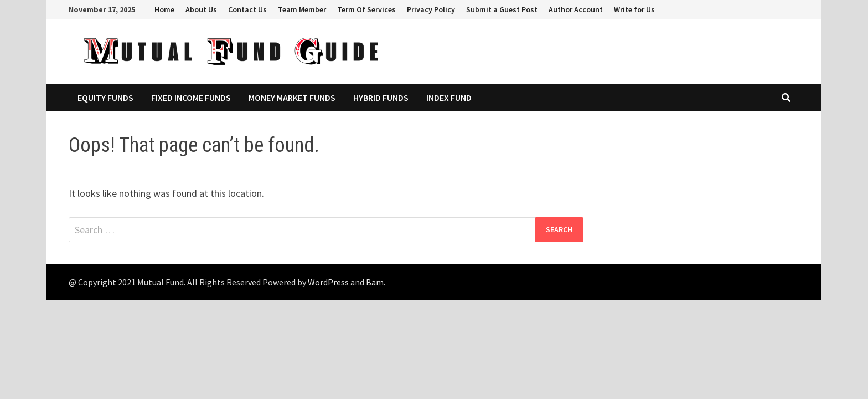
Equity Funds (105, 98)
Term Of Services (366, 9)
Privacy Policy (431, 9)
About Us (201, 9)
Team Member (302, 9)
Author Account (576, 9)
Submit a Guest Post (502, 9)
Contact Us (247, 9)
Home (164, 9)
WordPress (328, 282)
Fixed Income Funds (191, 98)
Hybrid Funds (381, 98)
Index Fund (449, 98)
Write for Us (634, 9)
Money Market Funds (292, 98)
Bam (375, 282)
